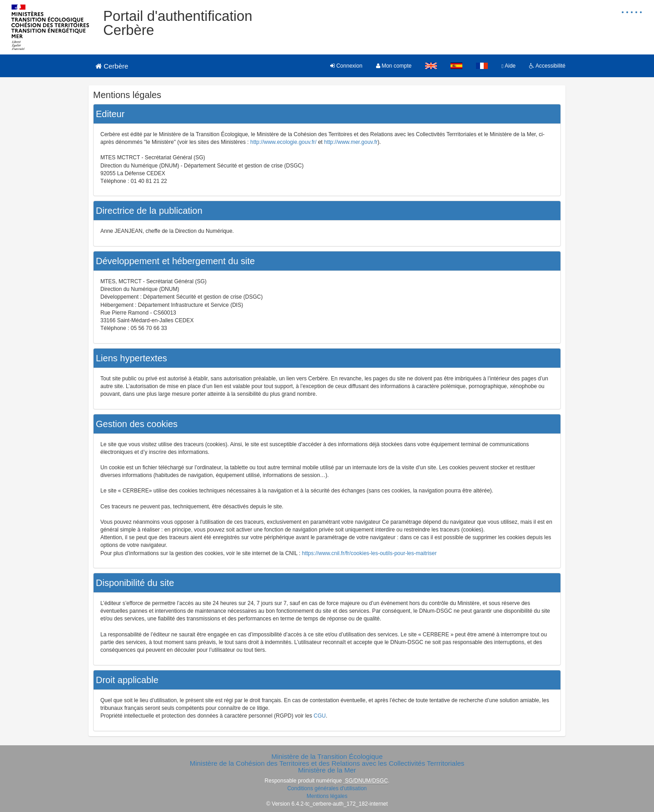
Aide (508, 66)
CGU (320, 716)
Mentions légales (327, 796)
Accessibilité (547, 66)
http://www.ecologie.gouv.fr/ (283, 142)
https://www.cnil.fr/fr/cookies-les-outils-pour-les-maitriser (369, 553)
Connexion (346, 66)
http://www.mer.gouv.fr (351, 142)
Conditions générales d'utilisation (327, 788)
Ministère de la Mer (327, 770)
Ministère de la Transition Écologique (327, 756)
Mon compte (394, 66)
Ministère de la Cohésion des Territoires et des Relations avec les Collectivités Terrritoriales (327, 763)
